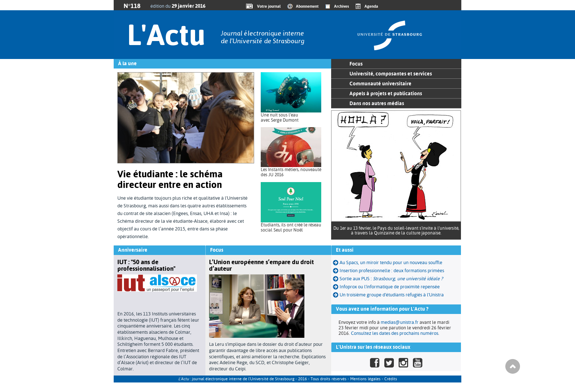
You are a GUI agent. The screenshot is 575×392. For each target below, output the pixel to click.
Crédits (391, 379)
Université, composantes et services (391, 74)
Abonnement (307, 6)
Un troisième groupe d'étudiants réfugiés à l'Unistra (392, 295)
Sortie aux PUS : (391, 279)
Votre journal (268, 6)
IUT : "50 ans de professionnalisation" (146, 265)
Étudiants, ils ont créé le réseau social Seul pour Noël (291, 228)
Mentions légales (365, 379)
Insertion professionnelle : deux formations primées (389, 271)
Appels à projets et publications (386, 93)
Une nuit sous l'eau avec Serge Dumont (280, 118)
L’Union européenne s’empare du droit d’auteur (261, 265)
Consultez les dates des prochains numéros (395, 333)
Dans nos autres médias (377, 103)
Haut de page (513, 366)
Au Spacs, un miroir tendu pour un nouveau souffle (388, 262)
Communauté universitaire (380, 84)
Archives (342, 6)
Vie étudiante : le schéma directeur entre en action (170, 179)
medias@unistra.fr (400, 322)
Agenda (371, 6)
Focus (356, 64)
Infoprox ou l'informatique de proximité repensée (386, 287)
